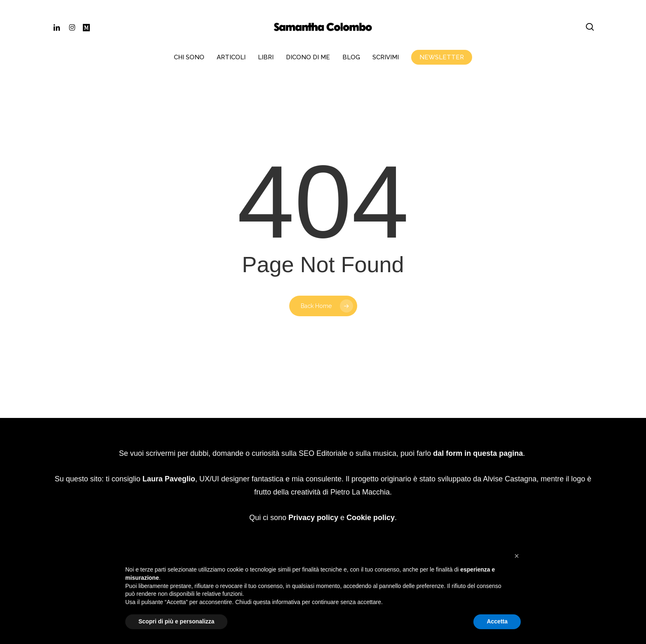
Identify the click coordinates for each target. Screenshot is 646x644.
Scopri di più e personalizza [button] (176, 621)
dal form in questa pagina (478, 427)
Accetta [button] (497, 621)
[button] (517, 556)
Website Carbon (350, 517)
